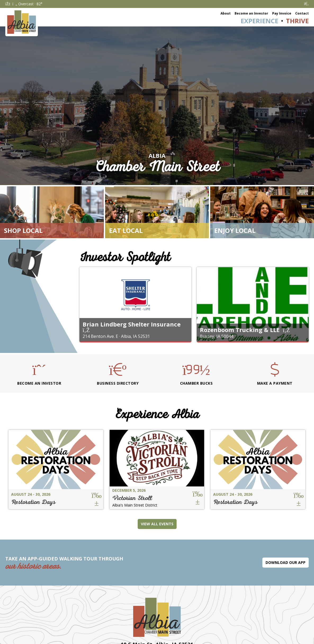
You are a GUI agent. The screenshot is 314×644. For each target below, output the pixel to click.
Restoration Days (33, 502)
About (226, 13)
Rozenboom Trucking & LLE (240, 330)
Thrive (297, 21)
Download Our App (286, 562)
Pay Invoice (282, 13)
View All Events (157, 524)
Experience (259, 21)
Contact (302, 13)
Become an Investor (251, 13)
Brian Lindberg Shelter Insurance (132, 324)
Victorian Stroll (132, 498)
